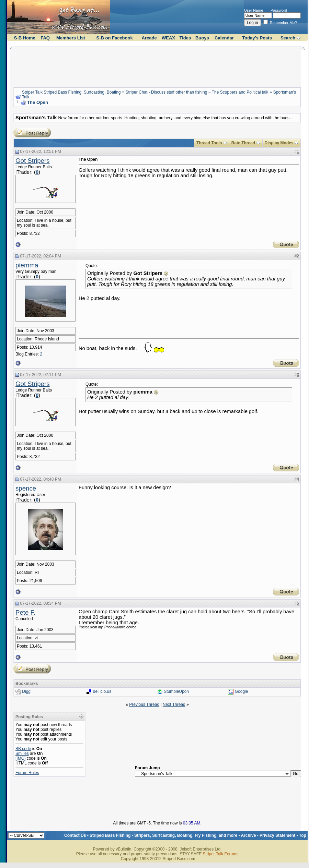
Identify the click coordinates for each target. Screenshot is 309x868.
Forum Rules (27, 773)
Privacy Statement (277, 835)
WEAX (168, 38)
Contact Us (75, 835)
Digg (26, 691)
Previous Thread (144, 704)
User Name (254, 10)
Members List (71, 38)
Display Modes (279, 143)
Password (279, 10)
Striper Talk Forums (220, 854)
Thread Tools (209, 143)
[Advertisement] (157, 66)
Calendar (224, 38)
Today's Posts (257, 38)
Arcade (149, 38)
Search (288, 38)
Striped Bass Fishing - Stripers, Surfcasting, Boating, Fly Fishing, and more (163, 835)
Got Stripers (33, 161)
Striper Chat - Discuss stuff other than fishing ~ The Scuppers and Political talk (197, 92)
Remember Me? (280, 23)
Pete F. (25, 612)
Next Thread (174, 704)
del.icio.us (102, 691)
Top (303, 835)
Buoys (202, 38)
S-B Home (25, 38)
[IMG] (20, 758)
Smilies (22, 754)
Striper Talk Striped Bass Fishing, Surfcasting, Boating (71, 92)
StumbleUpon (176, 691)
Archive (248, 835)
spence (26, 488)
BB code (23, 749)
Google (242, 691)
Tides (185, 38)
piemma (27, 265)
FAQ (45, 38)
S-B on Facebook (115, 38)
